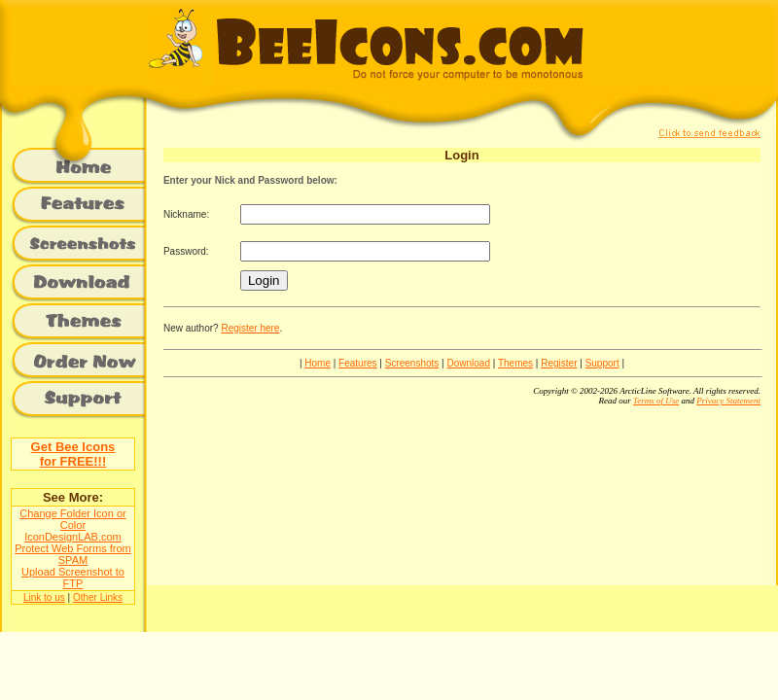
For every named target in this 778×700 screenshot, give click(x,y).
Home (318, 363)
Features (357, 363)
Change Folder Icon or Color (72, 519)
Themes (515, 363)
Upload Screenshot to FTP (73, 577)
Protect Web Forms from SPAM (73, 554)
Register (559, 363)
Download (468, 363)
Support (602, 363)
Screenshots (412, 363)
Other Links (98, 597)
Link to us (44, 597)
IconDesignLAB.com (73, 537)
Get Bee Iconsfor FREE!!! (73, 454)
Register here (250, 328)
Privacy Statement (728, 401)
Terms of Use (656, 401)
